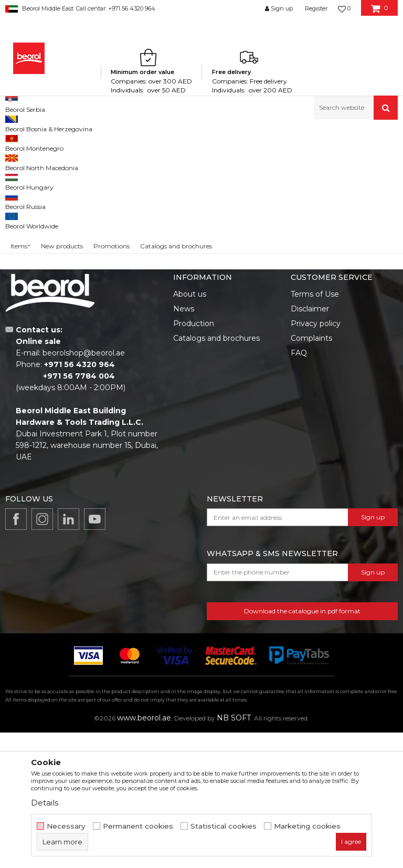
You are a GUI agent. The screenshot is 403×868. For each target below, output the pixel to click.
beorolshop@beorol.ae (84, 488)
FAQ (299, 488)
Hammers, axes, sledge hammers (170, 142)
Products (46, 142)
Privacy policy (316, 459)
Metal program (90, 142)
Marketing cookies (307, 826)
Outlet (26, 225)
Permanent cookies (138, 826)
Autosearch (232, 159)
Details (45, 803)
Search (48, 316)
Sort (273, 159)
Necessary (66, 826)
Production (194, 459)
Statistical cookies (224, 826)
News (184, 444)
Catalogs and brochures (216, 474)
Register (316, 8)
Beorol (15, 142)
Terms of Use (315, 430)
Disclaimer (310, 444)
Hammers (28, 185)
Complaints (311, 474)
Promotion (33, 238)
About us (190, 430)
